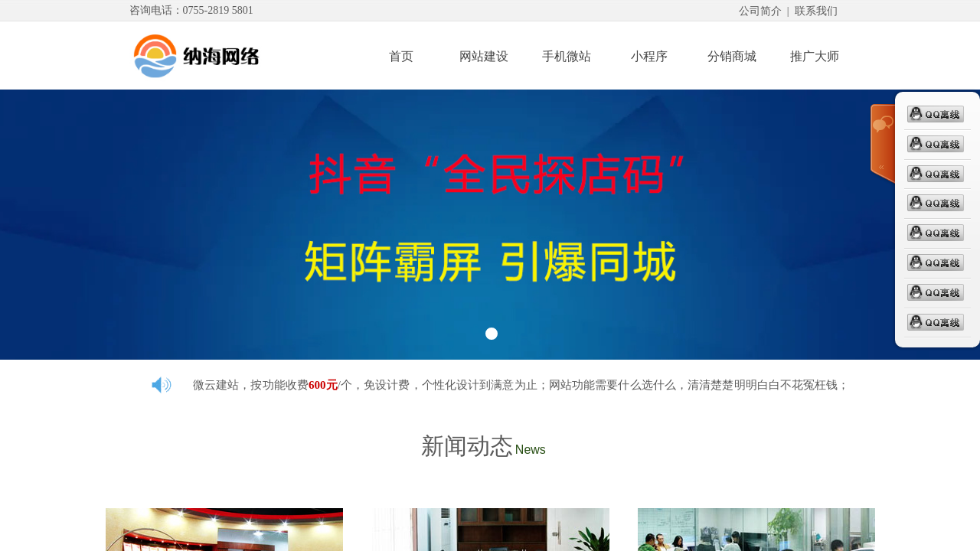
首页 (401, 56)
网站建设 (484, 56)
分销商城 (732, 56)
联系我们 (816, 11)
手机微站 (567, 56)
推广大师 (815, 56)
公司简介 (760, 11)
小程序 (649, 56)
